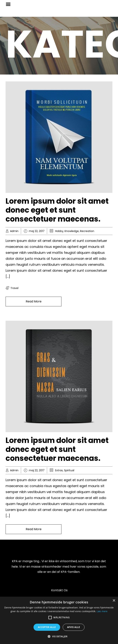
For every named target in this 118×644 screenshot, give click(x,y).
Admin (14, 231)
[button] (59, 637)
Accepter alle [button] (47, 627)
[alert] (59, 620)
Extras (59, 470)
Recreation (87, 231)
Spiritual (69, 470)
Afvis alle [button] (74, 627)
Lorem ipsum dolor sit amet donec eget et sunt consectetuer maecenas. (57, 210)
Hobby (59, 231)
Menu (9, 4)
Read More (34, 301)
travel (14, 288)
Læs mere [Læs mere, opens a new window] (102, 611)
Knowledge (72, 231)
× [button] (114, 601)
